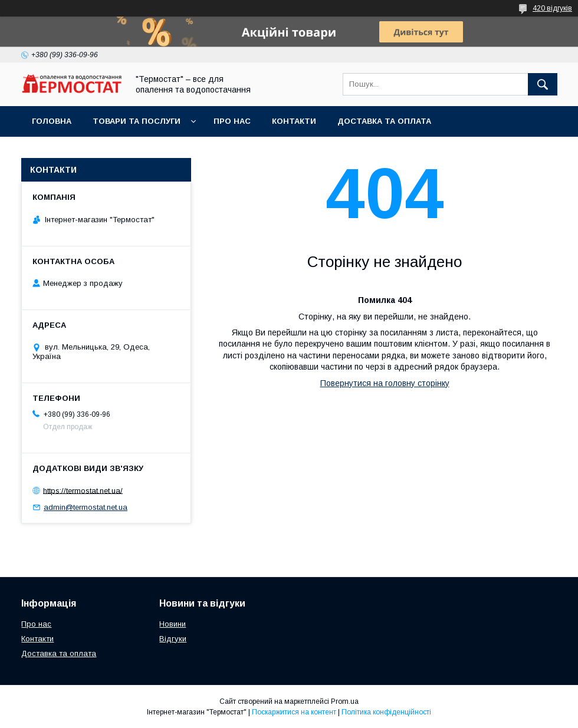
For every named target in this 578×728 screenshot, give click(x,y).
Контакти (294, 121)
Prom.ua (345, 701)
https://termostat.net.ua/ (83, 490)
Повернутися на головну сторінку (385, 383)
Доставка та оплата (384, 121)
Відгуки (173, 639)
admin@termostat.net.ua (86, 507)
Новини (173, 624)
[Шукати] (543, 84)
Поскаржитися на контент (294, 712)
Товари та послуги (137, 121)
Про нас (232, 121)
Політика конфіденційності (386, 712)
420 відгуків (552, 8)
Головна (52, 121)
